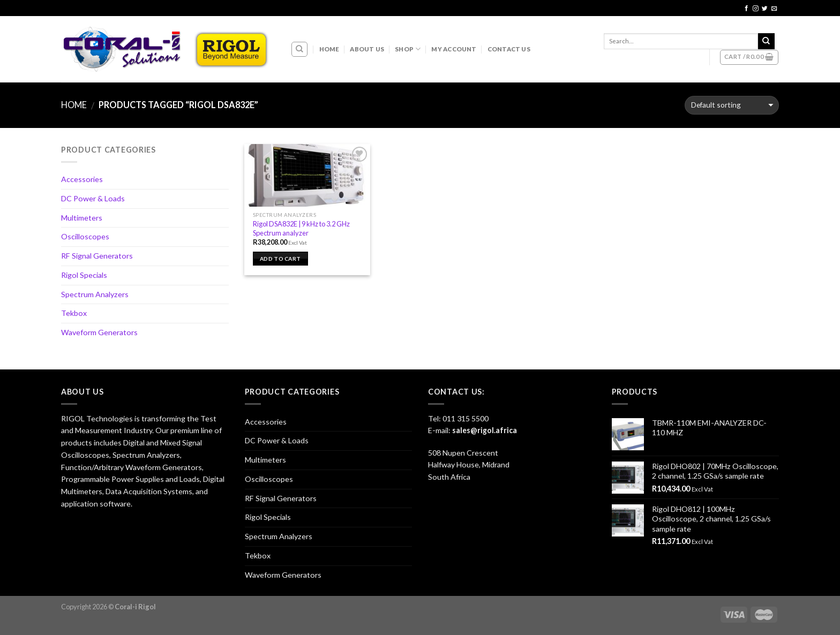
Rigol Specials (84, 275)
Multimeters (82, 218)
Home (329, 49)
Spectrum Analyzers (95, 294)
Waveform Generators (99, 332)
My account (454, 49)
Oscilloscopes (85, 236)
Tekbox (74, 313)
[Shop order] (732, 105)
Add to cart (280, 259)
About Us (367, 49)
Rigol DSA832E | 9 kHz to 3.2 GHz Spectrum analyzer (301, 228)
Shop (408, 49)
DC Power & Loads (93, 198)
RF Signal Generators (97, 256)
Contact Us (509, 49)
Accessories (82, 179)
